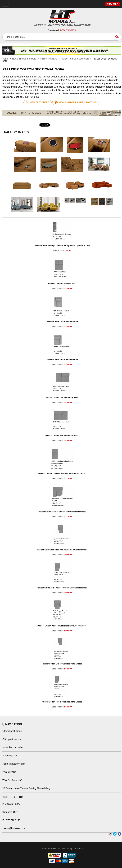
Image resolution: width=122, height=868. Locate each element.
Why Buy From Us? (12, 780)
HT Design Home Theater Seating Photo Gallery (26, 788)
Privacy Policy (9, 772)
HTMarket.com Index (13, 747)
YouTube (110, 834)
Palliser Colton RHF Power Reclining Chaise (62, 702)
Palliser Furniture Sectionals (75, 59)
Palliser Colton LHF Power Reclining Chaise (62, 664)
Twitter (115, 834)
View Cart (113, 4)
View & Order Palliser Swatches (76, 102)
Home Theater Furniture (24, 59)
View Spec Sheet (37, 102)
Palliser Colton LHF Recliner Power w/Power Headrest (62, 550)
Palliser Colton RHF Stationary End (62, 360)
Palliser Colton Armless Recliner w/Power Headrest (62, 474)
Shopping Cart (10, 756)
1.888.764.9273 (12, 804)
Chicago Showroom (12, 739)
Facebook (120, 834)
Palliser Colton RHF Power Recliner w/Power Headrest (62, 588)
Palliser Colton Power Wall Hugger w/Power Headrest (62, 626)
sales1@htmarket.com (14, 828)
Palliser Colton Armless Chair (62, 284)
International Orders (12, 731)
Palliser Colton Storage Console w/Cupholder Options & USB (62, 246)
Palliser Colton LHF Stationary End (62, 322)
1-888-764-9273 (68, 30)
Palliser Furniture (49, 59)
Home (5, 59)
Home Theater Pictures (14, 764)
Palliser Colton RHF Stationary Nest (62, 436)
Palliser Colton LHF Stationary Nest (62, 398)
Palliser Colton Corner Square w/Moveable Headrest (62, 512)
